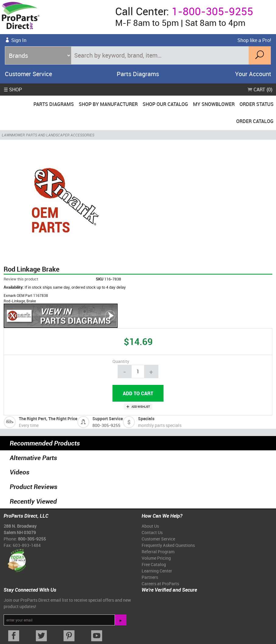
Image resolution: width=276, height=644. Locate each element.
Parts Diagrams (138, 74)
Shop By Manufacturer (108, 104)
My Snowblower (214, 104)
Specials (146, 419)
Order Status (257, 104)
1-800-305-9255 (212, 11)
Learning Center (157, 571)
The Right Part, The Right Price (48, 419)
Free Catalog (154, 564)
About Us (150, 526)
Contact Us (152, 532)
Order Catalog (255, 121)
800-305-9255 (106, 425)
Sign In (19, 40)
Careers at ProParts (160, 584)
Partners (150, 577)
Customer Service (28, 74)
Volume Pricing (156, 558)
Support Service (108, 419)
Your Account (253, 74)
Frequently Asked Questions (168, 545)
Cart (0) (260, 90)
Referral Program (158, 552)
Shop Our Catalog (165, 104)
